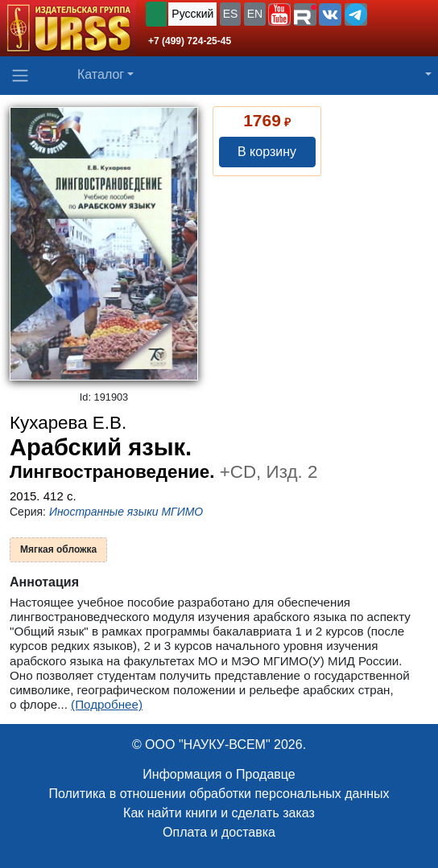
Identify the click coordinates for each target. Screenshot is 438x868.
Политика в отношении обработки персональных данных (219, 794)
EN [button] (255, 14)
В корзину (267, 152)
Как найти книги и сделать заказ (219, 813)
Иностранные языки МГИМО (126, 512)
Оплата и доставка (219, 832)
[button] (279, 14)
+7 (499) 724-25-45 (190, 41)
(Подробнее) (107, 704)
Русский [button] (192, 14)
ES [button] (231, 14)
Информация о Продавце (219, 774)
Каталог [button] (101, 74)
